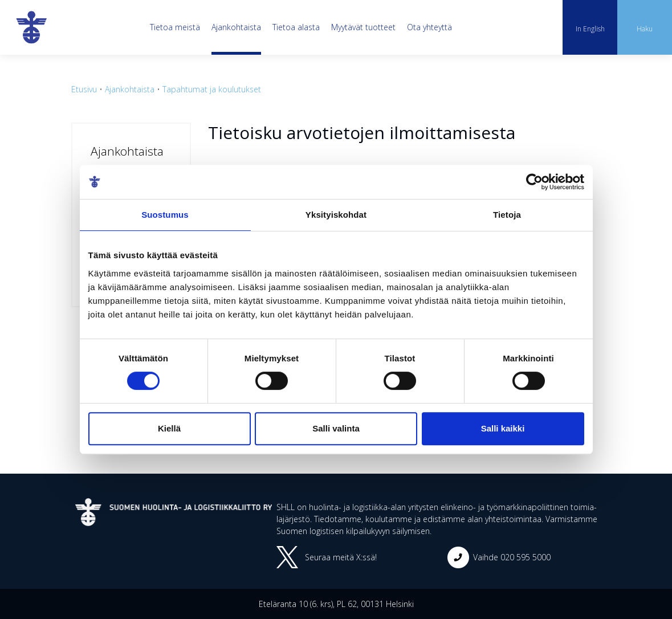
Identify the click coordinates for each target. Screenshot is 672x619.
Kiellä (169, 428)
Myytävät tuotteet (363, 27)
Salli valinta (336, 428)
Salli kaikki (503, 428)
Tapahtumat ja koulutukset (212, 89)
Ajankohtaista (236, 27)
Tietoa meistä (175, 27)
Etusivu (84, 89)
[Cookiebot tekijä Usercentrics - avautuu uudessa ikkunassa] (534, 182)
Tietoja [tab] (507, 215)
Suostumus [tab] (165, 215)
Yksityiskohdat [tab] (336, 215)
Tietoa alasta (296, 27)
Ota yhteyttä (429, 27)
